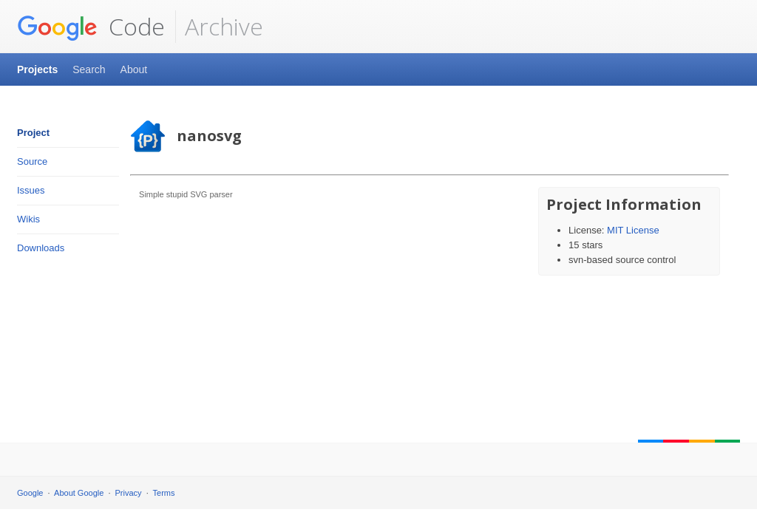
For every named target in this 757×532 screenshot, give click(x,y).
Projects (37, 69)
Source (32, 161)
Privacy (129, 493)
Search (89, 69)
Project (33, 133)
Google (30, 493)
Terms (164, 493)
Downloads (41, 248)
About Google (79, 493)
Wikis (28, 219)
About (134, 69)
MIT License (633, 230)
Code (91, 27)
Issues (31, 190)
